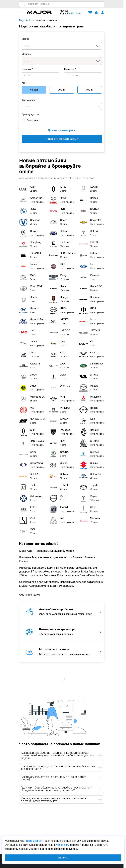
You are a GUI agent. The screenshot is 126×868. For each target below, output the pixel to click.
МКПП (90, 90)
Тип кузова (28, 100)
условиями (63, 845)
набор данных (34, 841)
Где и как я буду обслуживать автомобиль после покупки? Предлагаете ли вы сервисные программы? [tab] (62, 789)
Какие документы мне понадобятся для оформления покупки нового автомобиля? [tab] (62, 800)
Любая (34, 90)
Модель (26, 54)
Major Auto (26, 20)
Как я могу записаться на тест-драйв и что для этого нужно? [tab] (62, 778)
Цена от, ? (28, 69)
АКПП (62, 90)
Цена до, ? (70, 69)
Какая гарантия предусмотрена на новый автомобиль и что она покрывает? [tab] (62, 768)
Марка (25, 39)
